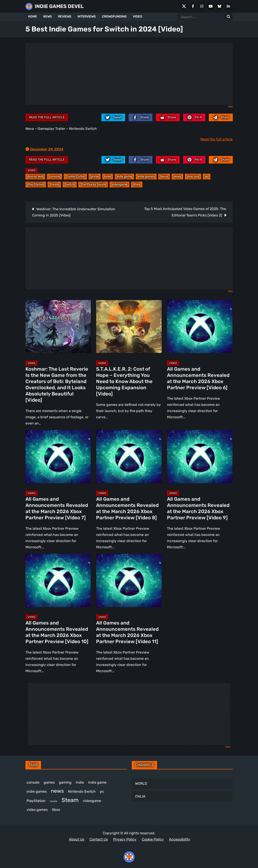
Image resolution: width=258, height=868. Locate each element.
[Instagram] (202, 6)
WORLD (141, 783)
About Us (77, 839)
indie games (146, 176)
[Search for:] (229, 17)
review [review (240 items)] (54, 801)
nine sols (193, 176)
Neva (164, 176)
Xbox (137, 184)
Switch (70, 184)
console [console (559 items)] (33, 782)
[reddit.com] (168, 117)
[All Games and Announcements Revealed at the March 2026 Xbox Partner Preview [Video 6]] (200, 327)
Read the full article (47, 117)
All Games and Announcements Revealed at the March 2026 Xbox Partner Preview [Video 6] (198, 378)
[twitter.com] (113, 117)
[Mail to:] (221, 117)
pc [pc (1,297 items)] (102, 791)
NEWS (48, 17)
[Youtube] (211, 6)
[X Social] (184, 6)
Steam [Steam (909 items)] (70, 800)
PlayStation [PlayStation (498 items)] (36, 801)
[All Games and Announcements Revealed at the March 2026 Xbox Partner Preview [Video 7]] (58, 457)
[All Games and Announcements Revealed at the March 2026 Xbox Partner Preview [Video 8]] (129, 457)
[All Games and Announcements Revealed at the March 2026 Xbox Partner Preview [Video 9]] (200, 457)
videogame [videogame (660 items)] (92, 801)
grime (95, 176)
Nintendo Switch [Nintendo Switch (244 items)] (82, 791)
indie (108, 176)
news (177, 176)
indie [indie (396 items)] (80, 782)
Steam (54, 184)
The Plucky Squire (93, 184)
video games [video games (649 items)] (37, 810)
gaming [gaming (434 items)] (65, 782)
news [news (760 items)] (57, 791)
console (54, 176)
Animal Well (35, 176)
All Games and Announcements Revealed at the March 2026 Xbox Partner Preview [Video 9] (198, 508)
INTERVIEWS (87, 17)
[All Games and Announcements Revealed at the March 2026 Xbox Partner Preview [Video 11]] (129, 580)
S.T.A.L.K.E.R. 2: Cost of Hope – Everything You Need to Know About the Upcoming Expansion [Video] (124, 381)
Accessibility (179, 839)
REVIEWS (65, 17)
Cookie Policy (153, 839)
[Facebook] (193, 6)
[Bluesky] (219, 6)
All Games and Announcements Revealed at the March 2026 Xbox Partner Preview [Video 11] (127, 632)
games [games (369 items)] (49, 782)
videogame (119, 184)
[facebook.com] (141, 117)
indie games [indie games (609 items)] (37, 791)
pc (207, 176)
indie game (124, 176)
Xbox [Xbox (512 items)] (56, 810)
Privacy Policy (125, 839)
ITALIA (140, 796)
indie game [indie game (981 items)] (97, 782)
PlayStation (36, 184)
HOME (33, 17)
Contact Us (99, 839)
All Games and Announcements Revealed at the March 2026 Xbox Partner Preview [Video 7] (57, 508)
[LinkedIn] (228, 6)
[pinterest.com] (194, 117)
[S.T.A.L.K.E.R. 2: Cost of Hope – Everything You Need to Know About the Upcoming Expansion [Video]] (129, 327)
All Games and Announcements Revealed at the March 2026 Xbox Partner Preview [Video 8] (127, 508)
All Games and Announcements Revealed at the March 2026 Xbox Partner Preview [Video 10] (57, 632)
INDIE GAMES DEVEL (59, 6)
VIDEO (138, 17)
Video (31, 170)
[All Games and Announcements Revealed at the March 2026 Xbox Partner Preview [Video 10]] (58, 580)
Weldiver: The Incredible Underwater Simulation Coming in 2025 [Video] (74, 212)
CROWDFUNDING (114, 17)
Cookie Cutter (75, 176)
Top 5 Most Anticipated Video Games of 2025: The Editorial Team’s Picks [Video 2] (185, 212)
